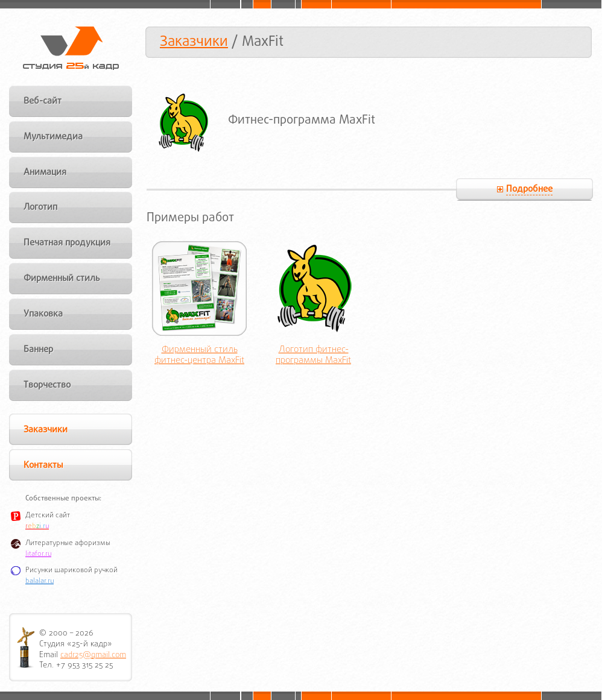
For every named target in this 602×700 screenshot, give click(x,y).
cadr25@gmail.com (93, 655)
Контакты (43, 465)
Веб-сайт (43, 101)
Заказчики (194, 42)
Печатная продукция (67, 243)
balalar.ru (40, 581)
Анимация (45, 172)
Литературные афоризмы (68, 543)
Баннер (38, 350)
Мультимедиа (53, 137)
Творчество (47, 385)
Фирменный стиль (62, 279)
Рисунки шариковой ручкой (71, 570)
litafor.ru (38, 554)
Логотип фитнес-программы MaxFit (313, 356)
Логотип (40, 207)
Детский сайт (48, 516)
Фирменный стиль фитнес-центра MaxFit (199, 356)
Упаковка (43, 314)
